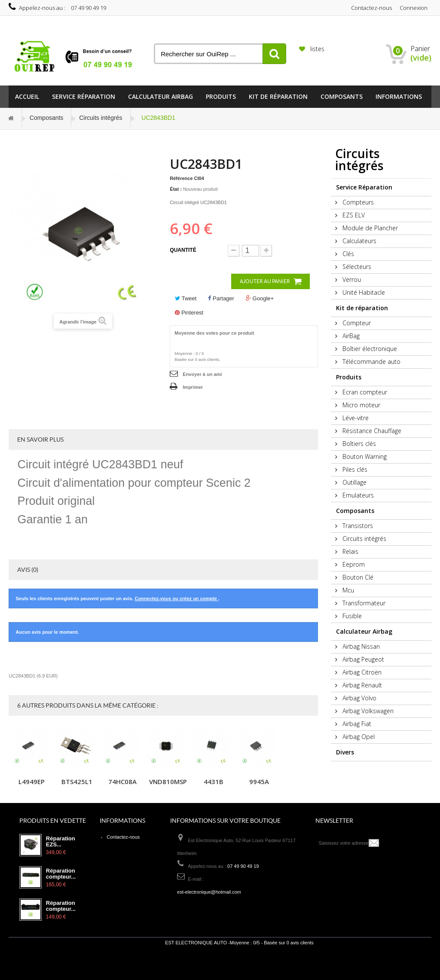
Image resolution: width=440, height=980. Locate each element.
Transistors (357, 526)
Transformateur (363, 603)
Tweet (186, 298)
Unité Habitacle (363, 292)
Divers (345, 752)
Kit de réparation (278, 96)
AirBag (350, 336)
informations (399, 96)
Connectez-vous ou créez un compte (176, 598)
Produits (221, 96)
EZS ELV (353, 215)
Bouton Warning (364, 456)
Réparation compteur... (61, 874)
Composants (342, 96)
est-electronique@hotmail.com (209, 892)
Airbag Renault (361, 685)
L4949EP (32, 782)
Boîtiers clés (358, 444)
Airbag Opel (358, 737)
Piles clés (354, 469)
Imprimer (193, 387)
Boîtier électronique (369, 349)
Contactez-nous (371, 8)
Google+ (260, 298)
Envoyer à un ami (202, 374)
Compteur (356, 323)
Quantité (183, 250)
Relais (350, 551)
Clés (347, 254)
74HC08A (122, 782)
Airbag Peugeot (362, 659)
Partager (221, 298)
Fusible (351, 616)
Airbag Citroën (361, 672)
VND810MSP (168, 782)
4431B (214, 782)
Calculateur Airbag (160, 96)
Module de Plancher (369, 228)
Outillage (354, 482)
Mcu (347, 590)
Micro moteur (361, 405)
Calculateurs (359, 241)
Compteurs (357, 202)
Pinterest (189, 313)
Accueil (27, 96)
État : (176, 189)
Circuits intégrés (101, 118)
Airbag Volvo (359, 698)
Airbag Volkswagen (367, 711)
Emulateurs (357, 495)
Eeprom (353, 564)
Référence (181, 178)
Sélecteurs (356, 267)
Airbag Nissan (360, 646)
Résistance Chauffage (371, 431)
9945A (259, 782)
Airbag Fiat (356, 724)
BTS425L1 (77, 782)
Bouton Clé (357, 577)
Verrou (351, 279)
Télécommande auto (371, 362)
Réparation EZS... (61, 842)
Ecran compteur (364, 392)
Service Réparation (84, 96)
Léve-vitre (355, 418)
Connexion (414, 8)
